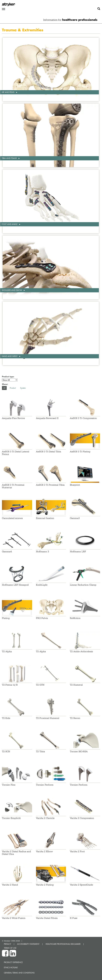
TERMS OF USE (10, 948)
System (23, 388)
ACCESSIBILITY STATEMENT (28, 944)
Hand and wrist (10, 356)
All (4, 388)
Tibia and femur (9, 158)
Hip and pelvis (8, 92)
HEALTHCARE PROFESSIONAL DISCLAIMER (63, 944)
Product (13, 388)
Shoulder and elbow (12, 290)
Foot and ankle (10, 224)
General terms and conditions (19, 973)
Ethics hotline (11, 968)
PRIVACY (7, 944)
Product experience (13, 962)
